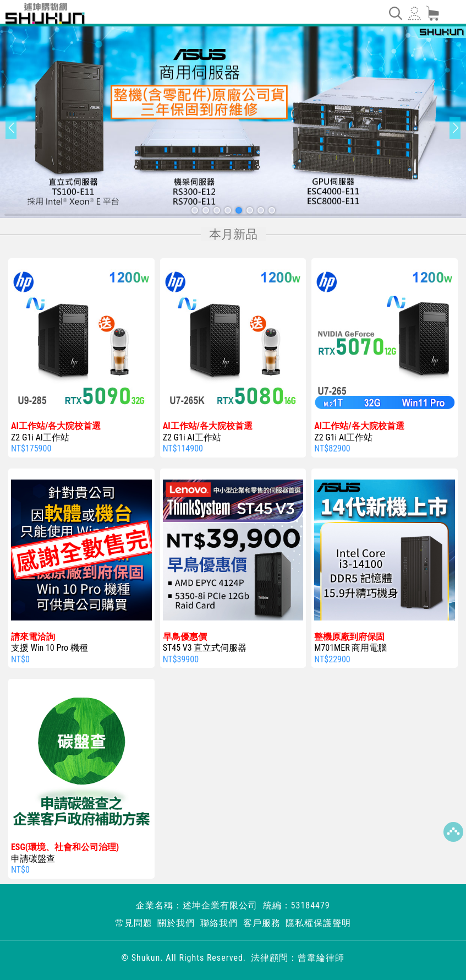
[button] (195, 210)
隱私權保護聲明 (318, 923)
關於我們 (176, 923)
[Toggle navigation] (395, 13)
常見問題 (134, 923)
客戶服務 (262, 923)
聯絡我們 (219, 923)
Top (453, 832)
